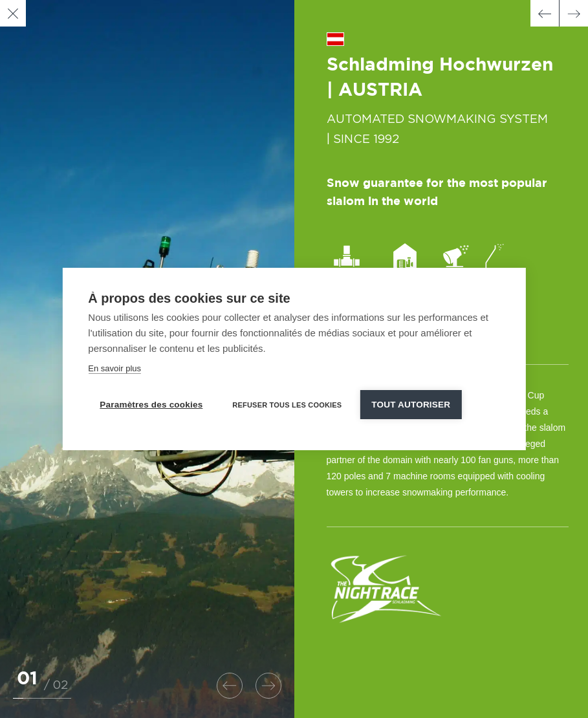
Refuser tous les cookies (287, 405)
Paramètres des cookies (151, 405)
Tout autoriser (411, 405)
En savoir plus (114, 368)
